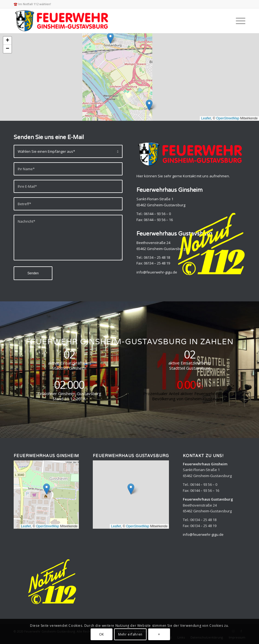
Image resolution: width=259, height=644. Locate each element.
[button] (110, 38)
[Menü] (238, 21)
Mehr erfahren (130, 634)
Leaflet (206, 118)
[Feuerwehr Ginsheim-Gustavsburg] (62, 21)
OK (102, 634)
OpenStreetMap (228, 118)
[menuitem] (238, 21)
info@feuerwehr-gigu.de (203, 534)
